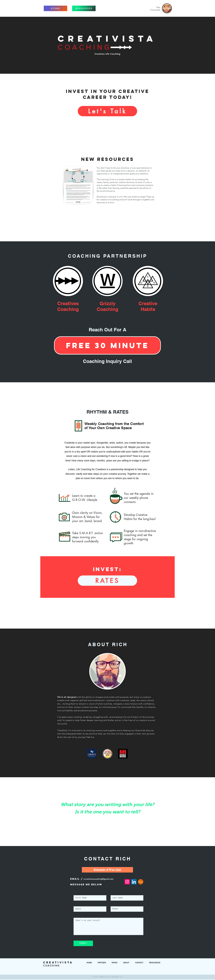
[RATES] (107, 581)
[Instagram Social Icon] (127, 882)
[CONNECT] (83, 943)
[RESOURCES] (84, 8)
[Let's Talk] (107, 111)
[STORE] (55, 8)
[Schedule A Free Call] (107, 870)
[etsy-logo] (141, 882)
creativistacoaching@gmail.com (98, 879)
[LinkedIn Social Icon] (134, 882)
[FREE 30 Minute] (107, 345)
